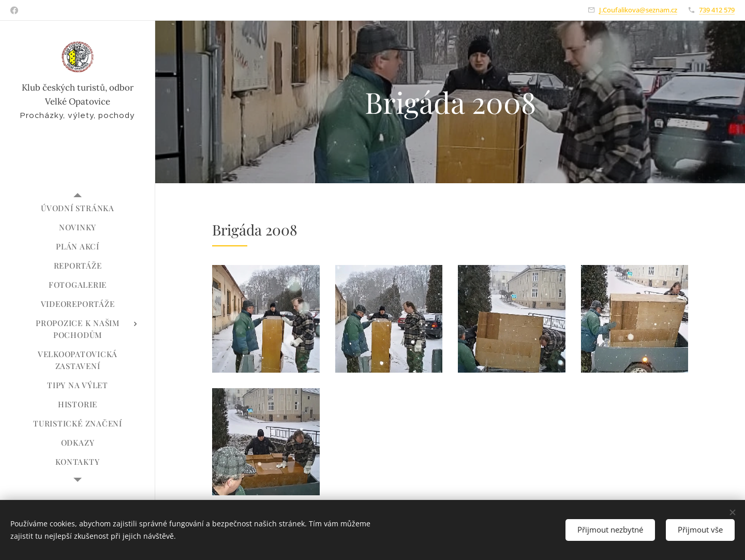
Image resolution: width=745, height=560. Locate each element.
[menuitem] (78, 208)
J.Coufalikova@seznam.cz (638, 10)
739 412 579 (717, 10)
